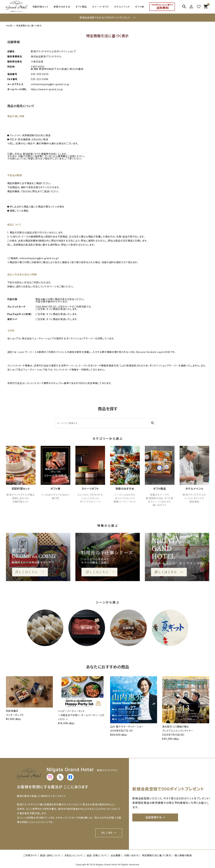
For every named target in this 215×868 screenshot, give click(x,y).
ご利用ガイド (30, 855)
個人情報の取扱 (183, 855)
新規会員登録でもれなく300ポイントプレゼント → (108, 18)
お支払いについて (74, 855)
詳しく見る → (109, 833)
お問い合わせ (131, 855)
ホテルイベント (122, 7)
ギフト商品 (81, 7)
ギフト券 (140, 7)
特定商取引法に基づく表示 (156, 855)
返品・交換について (97, 855)
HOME (9, 26)
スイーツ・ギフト (101, 7)
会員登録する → (155, 817)
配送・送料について (51, 855)
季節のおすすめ (62, 7)
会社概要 (116, 855)
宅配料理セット (40, 7)
